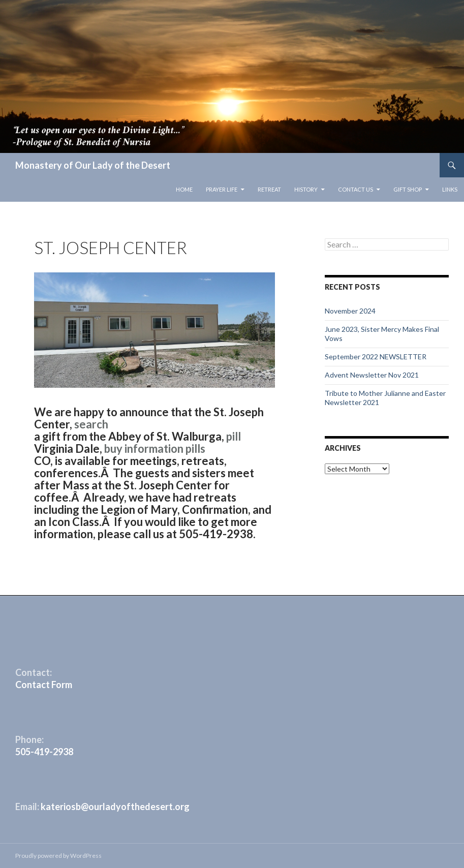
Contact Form (44, 685)
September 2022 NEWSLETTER (376, 356)
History (306, 189)
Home (184, 189)
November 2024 (350, 311)
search (91, 424)
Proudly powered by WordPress (58, 856)
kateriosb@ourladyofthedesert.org (115, 807)
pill (234, 436)
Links (450, 189)
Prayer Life (222, 189)
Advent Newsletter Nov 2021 (372, 375)
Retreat (269, 189)
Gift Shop (408, 189)
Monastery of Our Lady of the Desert (93, 165)
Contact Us (355, 189)
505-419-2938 (44, 752)
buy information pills (155, 448)
